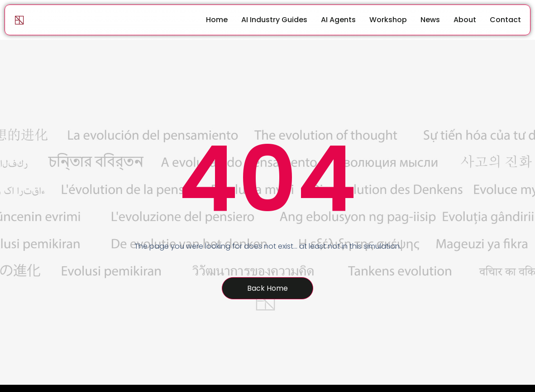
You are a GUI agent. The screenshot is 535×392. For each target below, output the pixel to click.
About (465, 20)
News (430, 20)
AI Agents (338, 20)
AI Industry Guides (274, 20)
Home (217, 20)
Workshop (388, 20)
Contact (505, 20)
